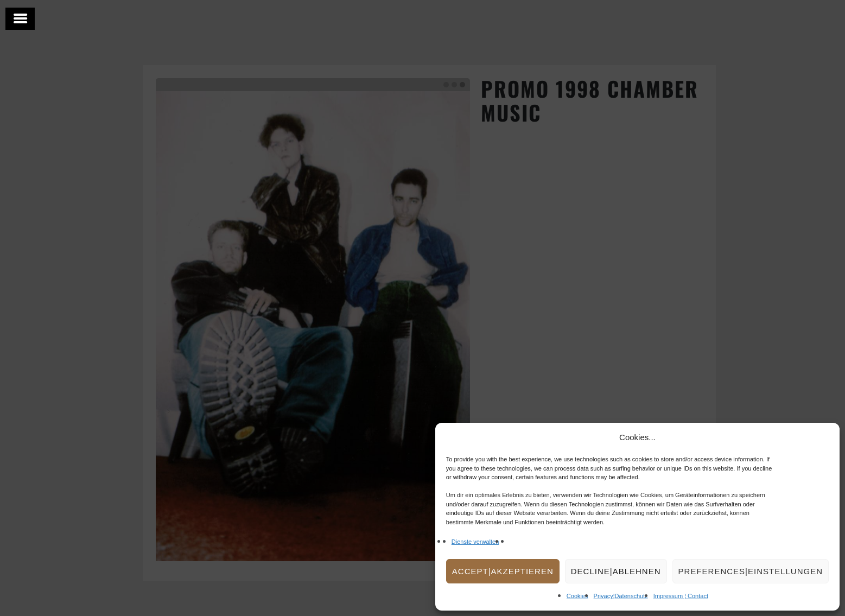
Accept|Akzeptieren (503, 571)
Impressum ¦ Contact (681, 596)
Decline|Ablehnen (616, 571)
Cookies (577, 596)
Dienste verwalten (475, 542)
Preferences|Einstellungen (751, 571)
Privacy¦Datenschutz (621, 596)
